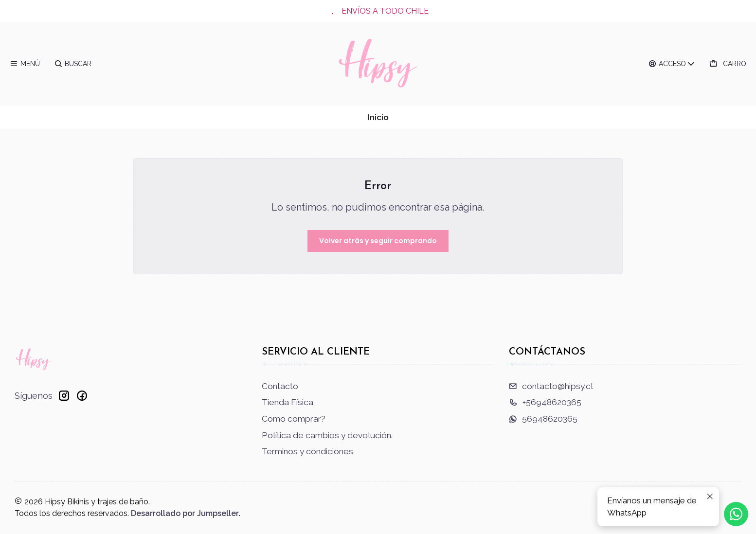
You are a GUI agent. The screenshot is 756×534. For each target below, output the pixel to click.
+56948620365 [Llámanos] (545, 402)
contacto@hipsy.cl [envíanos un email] (551, 386)
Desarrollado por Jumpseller (185, 513)
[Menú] (25, 64)
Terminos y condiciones (307, 451)
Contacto (280, 386)
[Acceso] (672, 64)
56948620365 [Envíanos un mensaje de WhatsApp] (543, 419)
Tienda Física (288, 402)
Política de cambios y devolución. (327, 435)
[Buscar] (73, 64)
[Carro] (728, 64)
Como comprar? (294, 419)
